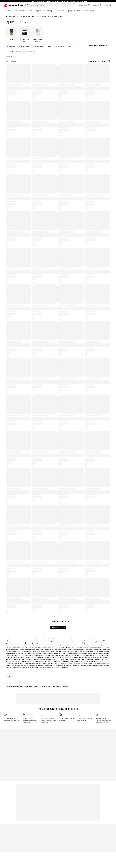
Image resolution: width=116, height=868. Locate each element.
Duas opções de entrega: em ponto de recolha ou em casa (103, 721)
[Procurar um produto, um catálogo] (28, 5)
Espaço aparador (42, 16)
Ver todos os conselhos (61, 686)
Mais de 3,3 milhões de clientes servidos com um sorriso (48, 721)
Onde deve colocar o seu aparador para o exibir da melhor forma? (29, 686)
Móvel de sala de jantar (29, 16)
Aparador (50, 16)
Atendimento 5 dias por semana (67, 720)
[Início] (6, 16)
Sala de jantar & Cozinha (15, 16)
